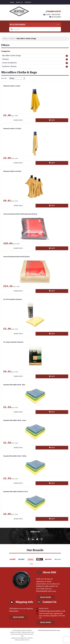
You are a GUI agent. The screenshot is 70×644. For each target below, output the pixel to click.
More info (18, 120)
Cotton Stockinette (9, 63)
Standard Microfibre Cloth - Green (15, 420)
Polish (12, 39)
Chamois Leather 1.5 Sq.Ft (12, 86)
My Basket (55, 17)
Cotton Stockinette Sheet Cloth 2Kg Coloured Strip (20, 214)
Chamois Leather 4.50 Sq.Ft (12, 171)
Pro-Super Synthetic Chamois (13, 342)
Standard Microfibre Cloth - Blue (14, 385)
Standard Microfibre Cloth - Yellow (15, 456)
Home (12, 2)
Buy (52, 120)
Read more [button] (46, 597)
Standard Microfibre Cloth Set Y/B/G (16, 492)
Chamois (5, 59)
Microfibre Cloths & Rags (11, 56)
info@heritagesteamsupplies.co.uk (52, 611)
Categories (35, 25)
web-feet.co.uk (55, 630)
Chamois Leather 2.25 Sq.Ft (12, 129)
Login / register (52, 15)
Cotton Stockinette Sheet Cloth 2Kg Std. (17, 257)
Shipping (28, 2)
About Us (19, 2)
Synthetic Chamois (9, 67)
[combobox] (35, 29)
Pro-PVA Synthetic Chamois (13, 299)
